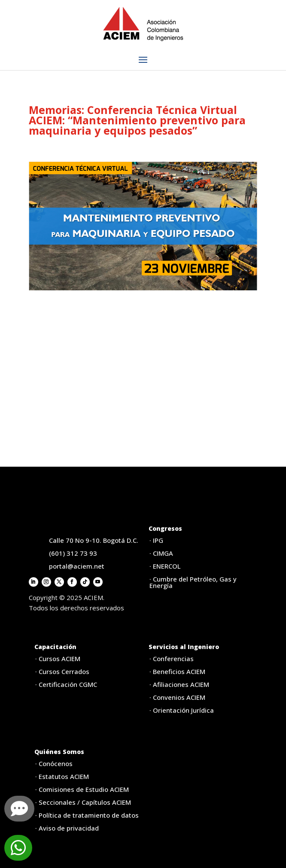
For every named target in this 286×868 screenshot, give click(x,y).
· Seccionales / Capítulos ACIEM (83, 802)
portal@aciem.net (77, 566)
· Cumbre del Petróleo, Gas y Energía (193, 582)
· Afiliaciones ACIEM (179, 684)
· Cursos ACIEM (58, 659)
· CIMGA (161, 553)
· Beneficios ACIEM (177, 671)
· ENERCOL (165, 566)
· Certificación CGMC (66, 684)
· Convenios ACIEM (177, 697)
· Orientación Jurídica (182, 710)
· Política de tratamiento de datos (87, 815)
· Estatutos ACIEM (62, 776)
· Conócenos (54, 763)
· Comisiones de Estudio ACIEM (82, 789)
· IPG (156, 540)
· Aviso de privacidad (67, 828)
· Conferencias (172, 659)
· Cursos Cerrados (62, 671)
